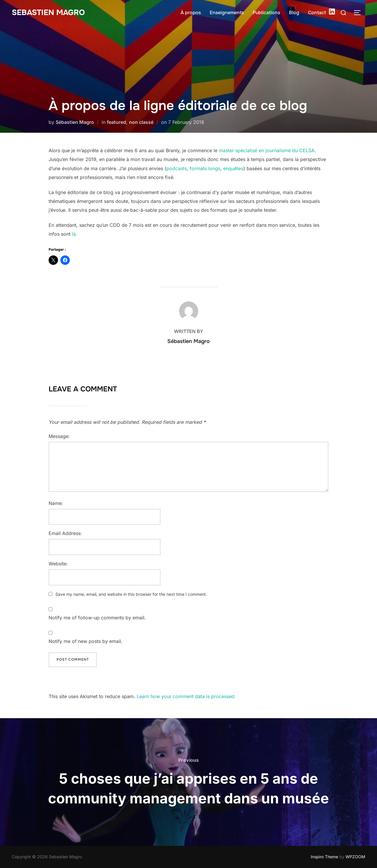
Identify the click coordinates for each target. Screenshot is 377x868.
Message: (59, 436)
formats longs (205, 168)
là (74, 234)
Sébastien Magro (75, 122)
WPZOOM (355, 857)
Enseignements (227, 13)
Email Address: (65, 533)
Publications (266, 13)
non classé (141, 122)
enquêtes (233, 168)
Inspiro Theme (324, 857)
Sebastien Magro (48, 13)
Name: (56, 503)
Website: (58, 564)
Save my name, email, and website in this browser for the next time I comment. (131, 594)
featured (116, 122)
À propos (191, 13)
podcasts (177, 168)
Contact (317, 13)
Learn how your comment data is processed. (186, 696)
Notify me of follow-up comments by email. (97, 618)
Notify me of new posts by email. (86, 641)
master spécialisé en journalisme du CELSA (267, 150)
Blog (294, 13)
